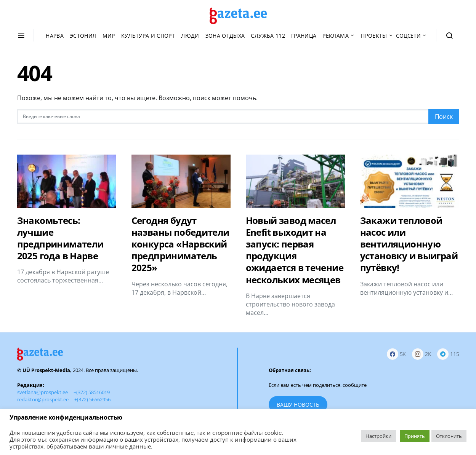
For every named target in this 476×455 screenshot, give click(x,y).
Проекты (374, 36)
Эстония (83, 36)
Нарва (55, 36)
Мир (109, 36)
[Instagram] (422, 354)
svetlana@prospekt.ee (42, 392)
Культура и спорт (148, 36)
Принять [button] (415, 436)
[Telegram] (448, 354)
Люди (190, 36)
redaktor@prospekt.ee (43, 399)
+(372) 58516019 (92, 392)
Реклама (335, 36)
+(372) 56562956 (92, 399)
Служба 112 (268, 36)
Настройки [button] (378, 436)
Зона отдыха (225, 36)
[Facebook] (397, 354)
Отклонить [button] (449, 436)
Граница (304, 36)
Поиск (444, 117)
